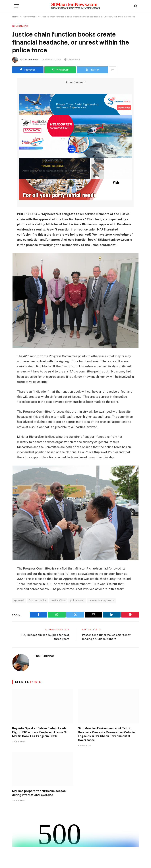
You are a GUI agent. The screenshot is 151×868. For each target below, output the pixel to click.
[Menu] (16, 6)
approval (19, 600)
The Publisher (30, 60)
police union (77, 600)
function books (37, 600)
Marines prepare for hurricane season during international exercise (39, 793)
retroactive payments (101, 600)
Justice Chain (58, 600)
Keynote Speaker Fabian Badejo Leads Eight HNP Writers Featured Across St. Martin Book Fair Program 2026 (40, 732)
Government (20, 26)
